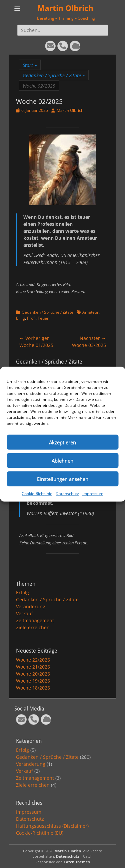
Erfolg (22, 592)
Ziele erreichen (33, 627)
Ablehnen (62, 460)
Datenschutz (67, 493)
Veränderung (31, 606)
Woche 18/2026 (33, 688)
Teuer (43, 318)
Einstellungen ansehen (63, 479)
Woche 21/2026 (33, 667)
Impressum (93, 493)
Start (30, 65)
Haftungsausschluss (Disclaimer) (52, 826)
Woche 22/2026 (33, 660)
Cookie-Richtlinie (37, 493)
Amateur (90, 312)
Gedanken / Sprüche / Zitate (54, 75)
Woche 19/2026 (33, 681)
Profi (31, 318)
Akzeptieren (62, 442)
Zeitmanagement (35, 620)
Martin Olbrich (65, 8)
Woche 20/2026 (33, 674)
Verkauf (24, 613)
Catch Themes (77, 862)
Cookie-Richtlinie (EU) (40, 833)
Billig (20, 318)
